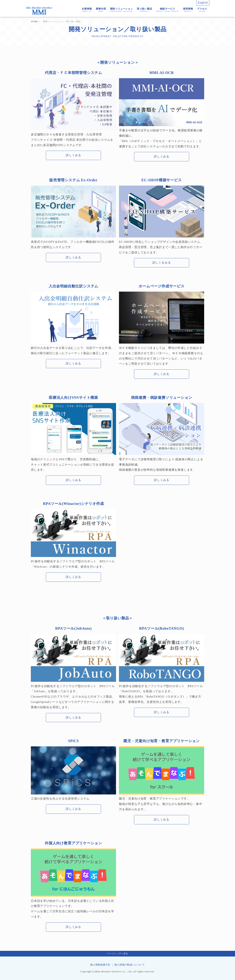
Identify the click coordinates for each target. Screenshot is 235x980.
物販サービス (168, 10)
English (203, 2)
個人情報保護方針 (100, 965)
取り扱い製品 (145, 10)
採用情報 (188, 10)
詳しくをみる (162, 263)
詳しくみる (73, 155)
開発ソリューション (122, 10)
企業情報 (87, 10)
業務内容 (101, 10)
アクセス (202, 10)
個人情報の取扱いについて (130, 965)
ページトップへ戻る (117, 954)
